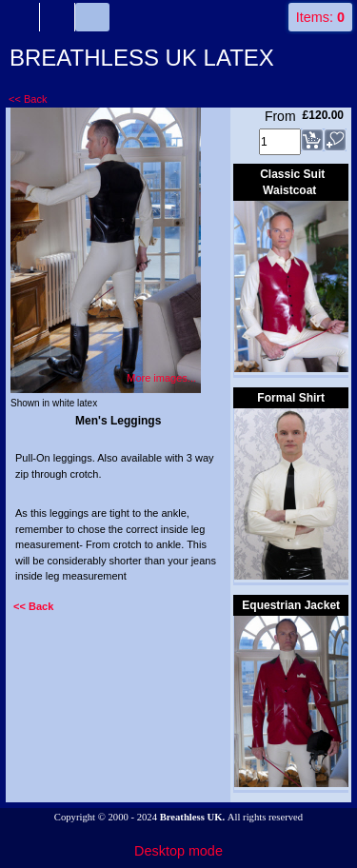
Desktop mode (178, 851)
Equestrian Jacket (291, 605)
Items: (320, 17)
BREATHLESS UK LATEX (142, 58)
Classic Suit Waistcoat (292, 182)
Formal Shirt (291, 398)
